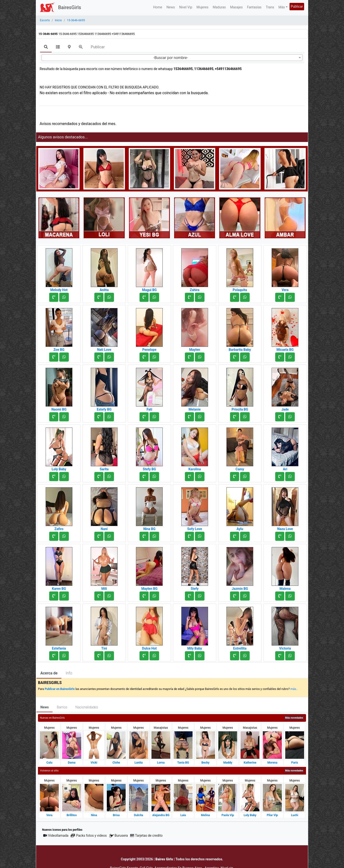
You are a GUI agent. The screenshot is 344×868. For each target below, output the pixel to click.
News (171, 7)
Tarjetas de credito (146, 835)
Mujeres (203, 7)
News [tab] (45, 707)
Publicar (297, 6)
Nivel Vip (186, 7)
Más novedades (294, 718)
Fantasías (254, 7)
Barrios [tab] (62, 707)
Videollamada (56, 835)
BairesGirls (70, 7)
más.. (294, 689)
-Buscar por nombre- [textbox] (171, 58)
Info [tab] (69, 673)
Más (282, 7)
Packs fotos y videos (89, 835)
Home (158, 7)
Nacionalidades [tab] (87, 707)
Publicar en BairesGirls (60, 689)
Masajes (236, 7)
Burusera (118, 836)
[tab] (46, 47)
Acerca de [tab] (49, 673)
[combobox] (172, 58)
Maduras (219, 7)
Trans (270, 7)
